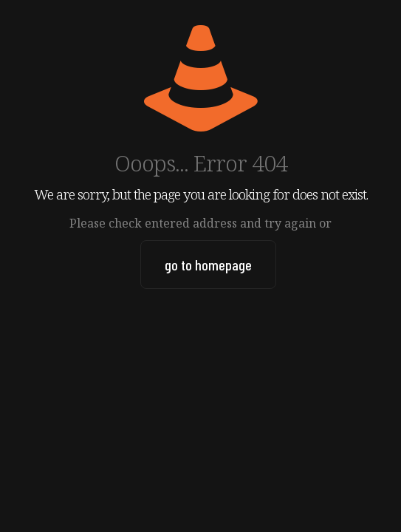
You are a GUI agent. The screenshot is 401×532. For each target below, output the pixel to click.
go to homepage (208, 265)
